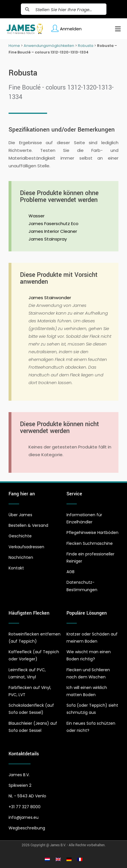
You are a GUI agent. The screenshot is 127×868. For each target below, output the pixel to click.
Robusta (86, 46)
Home (14, 46)
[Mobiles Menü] (116, 29)
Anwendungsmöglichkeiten (49, 46)
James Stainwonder (50, 298)
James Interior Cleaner (53, 231)
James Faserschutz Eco (54, 224)
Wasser (37, 216)
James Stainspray (48, 239)
